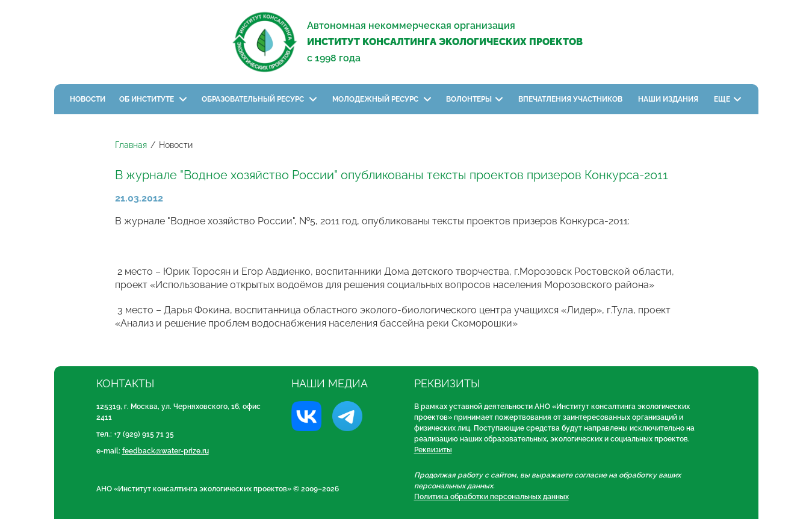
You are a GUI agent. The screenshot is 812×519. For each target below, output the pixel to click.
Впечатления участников (571, 99)
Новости (88, 99)
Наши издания (669, 99)
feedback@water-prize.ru (166, 451)
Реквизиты (433, 450)
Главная (131, 145)
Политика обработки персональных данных (491, 497)
